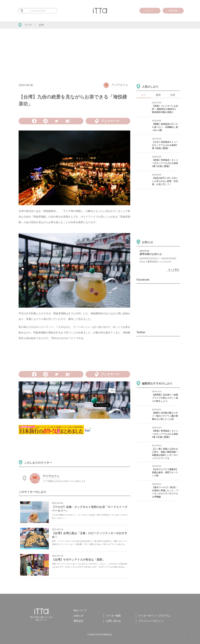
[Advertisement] (100, 52)
